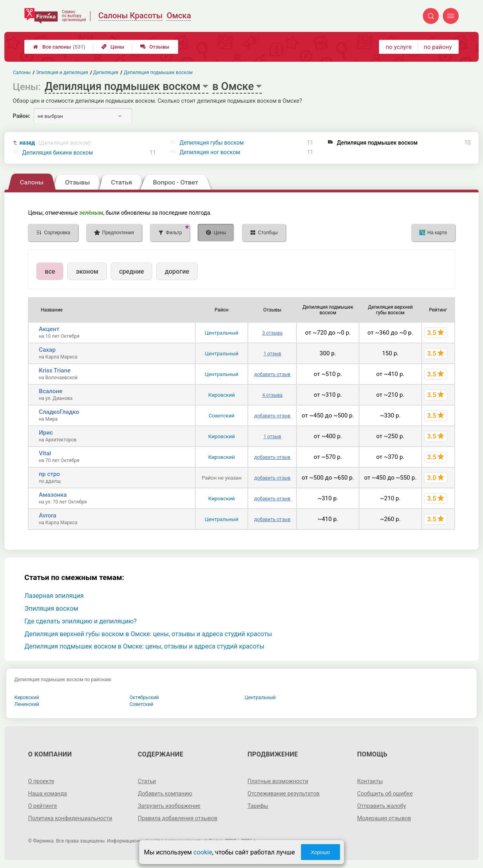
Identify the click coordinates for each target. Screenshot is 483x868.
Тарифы (258, 806)
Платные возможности (278, 781)
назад (55, 143)
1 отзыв (272, 354)
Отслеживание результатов (284, 794)
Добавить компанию (165, 794)
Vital (45, 453)
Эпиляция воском (51, 608)
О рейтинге (42, 806)
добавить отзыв (272, 374)
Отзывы (155, 47)
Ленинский (27, 704)
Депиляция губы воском (211, 143)
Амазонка (53, 495)
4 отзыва (272, 395)
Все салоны (59, 47)
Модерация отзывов (384, 818)
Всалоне (50, 391)
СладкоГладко (59, 412)
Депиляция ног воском (210, 152)
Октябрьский (144, 698)
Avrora (47, 515)
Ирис (46, 433)
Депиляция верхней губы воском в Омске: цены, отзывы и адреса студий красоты (148, 634)
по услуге (399, 47)
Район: (22, 116)
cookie (203, 852)
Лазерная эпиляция (54, 596)
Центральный (222, 333)
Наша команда (47, 794)
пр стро (49, 474)
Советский (222, 416)
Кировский (222, 395)
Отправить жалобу (382, 806)
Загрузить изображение (169, 806)
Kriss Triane (55, 370)
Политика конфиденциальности (70, 818)
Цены (113, 47)
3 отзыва (272, 333)
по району (438, 47)
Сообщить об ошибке (385, 794)
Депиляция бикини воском (58, 153)
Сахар (47, 350)
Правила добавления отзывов (178, 818)
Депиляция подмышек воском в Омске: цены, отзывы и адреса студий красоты (144, 646)
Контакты (370, 781)
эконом (87, 271)
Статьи (147, 781)
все (50, 271)
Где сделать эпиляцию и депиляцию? (80, 621)
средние (132, 271)
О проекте (41, 781)
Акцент (49, 329)
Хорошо (320, 852)
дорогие (177, 271)
